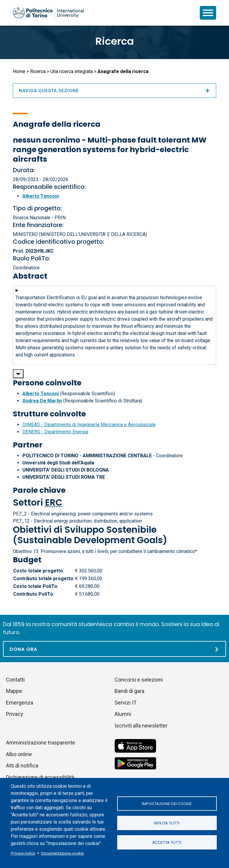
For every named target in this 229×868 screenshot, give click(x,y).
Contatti (15, 680)
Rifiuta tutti (167, 823)
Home (19, 71)
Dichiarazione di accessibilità (40, 777)
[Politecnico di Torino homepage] (48, 13)
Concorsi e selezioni (139, 680)
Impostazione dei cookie (167, 804)
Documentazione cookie (62, 853)
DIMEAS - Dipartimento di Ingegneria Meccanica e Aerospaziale (89, 425)
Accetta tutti (167, 842)
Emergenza (20, 703)
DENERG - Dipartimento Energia (55, 432)
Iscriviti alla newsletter (141, 726)
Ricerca (115, 41)
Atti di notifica (22, 766)
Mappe (14, 691)
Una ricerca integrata (72, 71)
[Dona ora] (114, 649)
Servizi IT (126, 703)
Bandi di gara (129, 691)
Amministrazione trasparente (41, 743)
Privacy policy (23, 853)
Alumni (123, 714)
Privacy (15, 714)
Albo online (19, 754)
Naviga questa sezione (114, 91)
